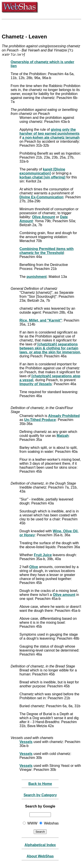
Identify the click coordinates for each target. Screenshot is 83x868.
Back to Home (40, 784)
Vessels (26, 742)
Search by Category (40, 795)
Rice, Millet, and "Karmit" (41, 320)
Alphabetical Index (40, 845)
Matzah (63, 436)
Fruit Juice (43, 555)
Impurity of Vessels (36, 384)
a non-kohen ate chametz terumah (51, 137)
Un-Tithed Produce (40, 420)
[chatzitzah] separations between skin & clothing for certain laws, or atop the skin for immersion (50, 348)
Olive (34, 567)
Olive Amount (43, 217)
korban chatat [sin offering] (42, 177)
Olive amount (64, 595)
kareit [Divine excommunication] (42, 171)
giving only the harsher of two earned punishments (49, 132)
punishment (37, 277)
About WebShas (40, 856)
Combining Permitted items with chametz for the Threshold (46, 251)
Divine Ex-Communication (41, 197)
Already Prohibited (64, 416)
